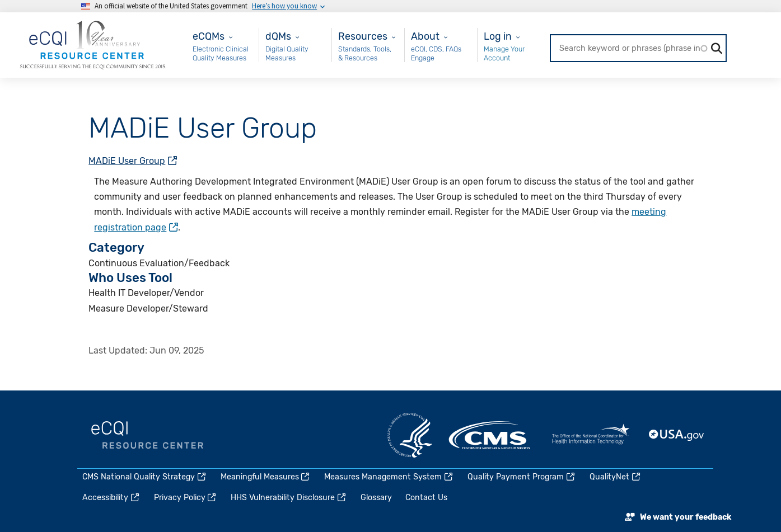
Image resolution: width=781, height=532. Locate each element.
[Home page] (93, 44)
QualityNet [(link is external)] (616, 477)
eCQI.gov (147, 435)
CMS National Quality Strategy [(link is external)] (145, 477)
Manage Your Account (504, 53)
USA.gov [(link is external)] (677, 435)
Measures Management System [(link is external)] (389, 477)
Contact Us (426, 498)
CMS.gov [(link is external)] (490, 435)
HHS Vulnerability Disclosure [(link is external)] (289, 498)
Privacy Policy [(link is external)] (186, 498)
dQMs (278, 36)
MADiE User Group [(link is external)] (133, 161)
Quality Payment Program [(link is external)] (522, 477)
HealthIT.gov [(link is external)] (591, 435)
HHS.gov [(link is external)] (410, 435)
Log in (498, 36)
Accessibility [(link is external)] (111, 498)
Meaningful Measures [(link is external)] (266, 477)
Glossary (376, 498)
